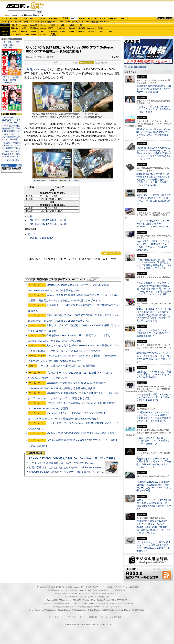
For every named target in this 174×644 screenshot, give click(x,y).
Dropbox (62, 31)
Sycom (43, 25)
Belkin (100, 28)
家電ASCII (28, 22)
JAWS (15, 31)
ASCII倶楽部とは (14, 160)
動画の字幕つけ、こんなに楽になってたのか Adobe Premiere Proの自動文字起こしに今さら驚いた (85, 467)
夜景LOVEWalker (94, 610)
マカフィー (15, 34)
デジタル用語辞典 (83, 607)
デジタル (42, 18)
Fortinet (91, 31)
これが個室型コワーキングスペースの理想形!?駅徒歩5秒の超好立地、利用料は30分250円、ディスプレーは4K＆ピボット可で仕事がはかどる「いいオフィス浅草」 (154, 289)
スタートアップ (112, 19)
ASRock (62, 28)
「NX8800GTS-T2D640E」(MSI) (47, 224)
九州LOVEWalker (108, 610)
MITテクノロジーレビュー (111, 607)
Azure (43, 31)
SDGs (88, 22)
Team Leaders (88, 603)
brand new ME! (103, 597)
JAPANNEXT (34, 34)
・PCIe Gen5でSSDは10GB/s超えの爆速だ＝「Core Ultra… (11, 120)
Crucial (72, 28)
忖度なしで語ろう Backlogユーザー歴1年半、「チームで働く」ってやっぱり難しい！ (153, 441)
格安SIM (18, 22)
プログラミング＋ (102, 603)
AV (89, 18)
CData (72, 31)
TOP (37, 587)
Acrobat (24, 31)
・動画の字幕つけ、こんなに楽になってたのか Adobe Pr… (11, 137)
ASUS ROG (34, 28)
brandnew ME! (53, 34)
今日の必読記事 (58, 607)
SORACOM (77, 600)
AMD (24, 28)
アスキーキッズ (7, 22)
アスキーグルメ (40, 22)
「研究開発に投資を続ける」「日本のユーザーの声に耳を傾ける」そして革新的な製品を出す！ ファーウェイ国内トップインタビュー (154, 264)
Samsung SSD (52, 600)
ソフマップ (43, 34)
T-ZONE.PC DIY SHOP (41, 238)
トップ (4, 18)
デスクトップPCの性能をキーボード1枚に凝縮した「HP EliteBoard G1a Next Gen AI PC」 (154, 224)
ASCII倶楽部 (165, 19)
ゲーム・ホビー (37, 6)
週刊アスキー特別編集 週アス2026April (12, 80)
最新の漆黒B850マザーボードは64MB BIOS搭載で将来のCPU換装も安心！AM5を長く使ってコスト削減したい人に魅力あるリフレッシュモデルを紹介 (154, 179)
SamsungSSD (51, 28)
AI (11, 18)
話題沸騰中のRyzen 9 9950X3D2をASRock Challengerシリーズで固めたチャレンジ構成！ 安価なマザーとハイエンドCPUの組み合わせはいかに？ (154, 153)
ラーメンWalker (35, 610)
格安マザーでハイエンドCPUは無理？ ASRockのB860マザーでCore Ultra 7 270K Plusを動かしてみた (154, 505)
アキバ (95, 18)
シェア (55, 62)
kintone (34, 31)
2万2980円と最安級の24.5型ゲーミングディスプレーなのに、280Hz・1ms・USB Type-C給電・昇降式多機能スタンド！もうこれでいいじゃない (154, 527)
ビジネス (23, 18)
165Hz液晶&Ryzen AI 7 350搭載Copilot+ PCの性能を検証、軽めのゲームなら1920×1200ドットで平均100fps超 (154, 486)
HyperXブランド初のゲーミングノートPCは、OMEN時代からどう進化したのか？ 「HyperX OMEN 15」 (153, 245)
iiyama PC (83, 590)
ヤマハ (100, 31)
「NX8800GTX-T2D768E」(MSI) (47, 220)
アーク (31, 234)
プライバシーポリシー (77, 617)
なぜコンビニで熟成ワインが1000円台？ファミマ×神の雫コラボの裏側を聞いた (153, 333)
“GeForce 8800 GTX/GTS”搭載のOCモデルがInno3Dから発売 (80, 433)
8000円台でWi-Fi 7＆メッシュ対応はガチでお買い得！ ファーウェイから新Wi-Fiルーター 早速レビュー (154, 357)
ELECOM (15, 28)
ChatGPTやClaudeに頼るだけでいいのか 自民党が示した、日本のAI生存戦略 (73, 472)
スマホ (102, 18)
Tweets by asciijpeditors (135, 67)
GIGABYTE (43, 28)
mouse (24, 25)
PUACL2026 (104, 22)
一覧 (75, 63)
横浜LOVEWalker (64, 610)
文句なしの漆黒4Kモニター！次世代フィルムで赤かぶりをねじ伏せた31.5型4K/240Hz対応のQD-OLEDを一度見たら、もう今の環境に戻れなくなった (154, 315)
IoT (16, 18)
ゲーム (123, 19)
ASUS (72, 25)
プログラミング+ (78, 22)
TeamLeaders (65, 22)
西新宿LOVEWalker (79, 610)
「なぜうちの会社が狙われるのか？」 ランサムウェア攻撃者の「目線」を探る (154, 109)
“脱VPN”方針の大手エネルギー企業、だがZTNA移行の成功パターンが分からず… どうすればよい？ (153, 134)
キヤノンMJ (24, 34)
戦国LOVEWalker (138, 610)
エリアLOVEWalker (49, 610)
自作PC (82, 18)
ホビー (74, 18)
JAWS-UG (67, 594)
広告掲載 (118, 617)
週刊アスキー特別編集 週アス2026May (12, 45)
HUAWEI (81, 28)
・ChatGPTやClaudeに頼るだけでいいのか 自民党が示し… (11, 145)
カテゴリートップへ (111, 253)
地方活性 (95, 22)
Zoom (110, 31)
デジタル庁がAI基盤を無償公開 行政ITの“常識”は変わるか (62, 463)
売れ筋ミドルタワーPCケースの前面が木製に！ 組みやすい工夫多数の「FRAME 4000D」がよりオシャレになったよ (154, 463)
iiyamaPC (34, 25)
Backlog (81, 31)
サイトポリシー (58, 617)
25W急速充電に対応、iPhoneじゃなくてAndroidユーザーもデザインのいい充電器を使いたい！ (154, 397)
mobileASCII (96, 607)
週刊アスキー (52, 22)
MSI (62, 25)
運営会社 (93, 617)
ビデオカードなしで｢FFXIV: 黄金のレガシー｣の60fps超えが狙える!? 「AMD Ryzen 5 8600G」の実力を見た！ (154, 547)
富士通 (15, 25)
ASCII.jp (16, 6)
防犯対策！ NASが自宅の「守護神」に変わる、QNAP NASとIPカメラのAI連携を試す (154, 374)
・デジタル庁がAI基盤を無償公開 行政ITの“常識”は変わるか (12, 128)
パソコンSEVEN (53, 25)
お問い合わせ (105, 617)
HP (81, 25)
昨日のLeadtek (35, 69)
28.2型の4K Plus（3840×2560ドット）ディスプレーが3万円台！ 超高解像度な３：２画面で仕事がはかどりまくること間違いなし (154, 417)
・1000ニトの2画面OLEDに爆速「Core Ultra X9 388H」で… (11, 154)
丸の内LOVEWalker (123, 610)
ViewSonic (91, 28)
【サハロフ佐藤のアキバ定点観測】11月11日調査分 (67, 366)
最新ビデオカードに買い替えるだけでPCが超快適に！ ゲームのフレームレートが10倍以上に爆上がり (154, 199)
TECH (33, 18)
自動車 (65, 18)
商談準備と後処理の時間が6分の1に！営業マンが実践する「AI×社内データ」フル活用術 (154, 89)
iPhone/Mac (54, 18)
